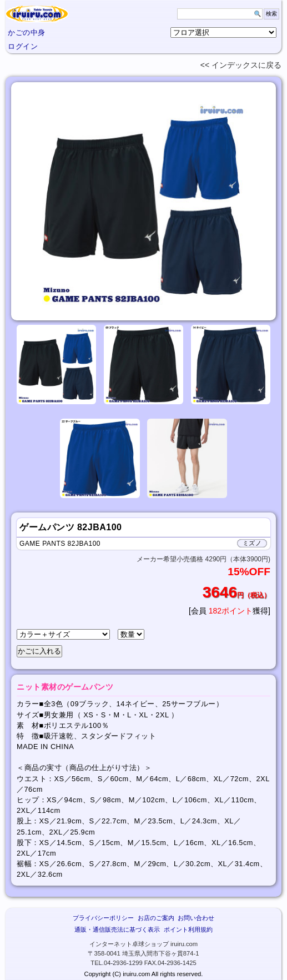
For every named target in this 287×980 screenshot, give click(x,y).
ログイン (23, 46)
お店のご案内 (156, 918)
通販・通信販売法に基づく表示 (117, 929)
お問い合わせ (196, 918)
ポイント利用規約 (188, 929)
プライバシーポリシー (103, 918)
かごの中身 (27, 32)
